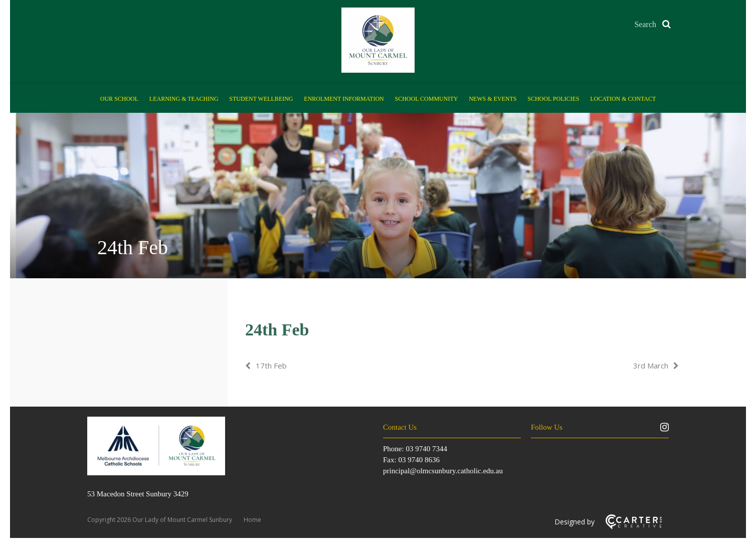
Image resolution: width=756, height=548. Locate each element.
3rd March (651, 366)
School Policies (553, 99)
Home (252, 520)
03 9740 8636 (419, 460)
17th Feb (271, 366)
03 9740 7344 (426, 449)
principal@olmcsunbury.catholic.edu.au (443, 471)
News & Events (493, 99)
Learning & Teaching (184, 99)
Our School (119, 99)
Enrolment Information (344, 99)
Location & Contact (623, 99)
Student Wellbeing (261, 99)
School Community (427, 99)
